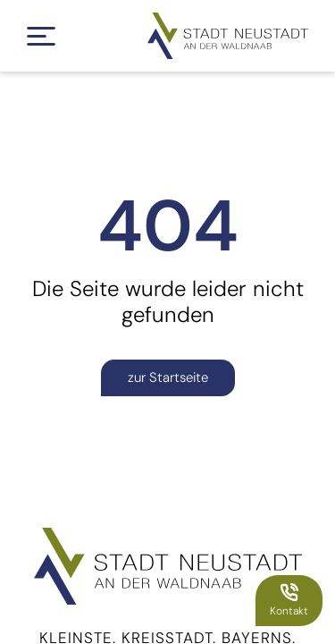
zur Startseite (168, 377)
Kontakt (289, 600)
